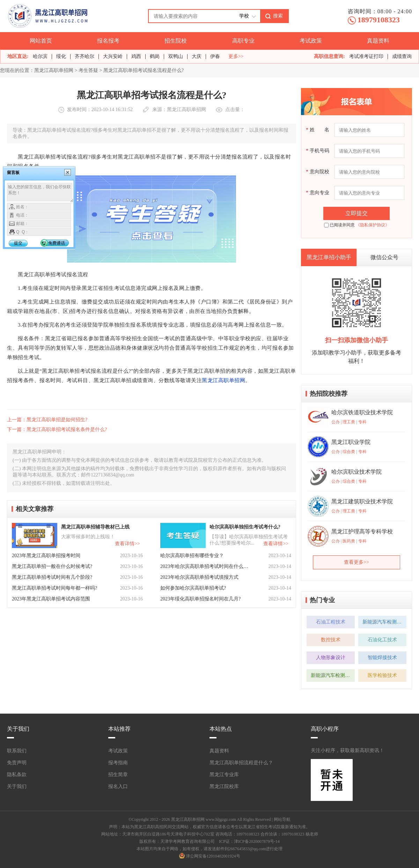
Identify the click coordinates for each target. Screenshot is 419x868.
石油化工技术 (382, 640)
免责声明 (17, 763)
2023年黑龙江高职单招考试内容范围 (51, 599)
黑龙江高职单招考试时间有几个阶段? (52, 577)
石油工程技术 (331, 622)
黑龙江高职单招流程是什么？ (241, 763)
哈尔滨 (40, 56)
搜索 (278, 16)
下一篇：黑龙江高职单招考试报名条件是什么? (57, 429)
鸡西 (136, 56)
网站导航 (282, 819)
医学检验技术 (382, 675)
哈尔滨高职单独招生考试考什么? (245, 527)
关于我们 (17, 786)
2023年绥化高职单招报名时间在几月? (200, 599)
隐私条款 (17, 775)
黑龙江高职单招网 (54, 70)
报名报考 (108, 41)
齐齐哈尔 (84, 56)
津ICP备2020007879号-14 (257, 841)
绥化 (61, 56)
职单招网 (234, 380)
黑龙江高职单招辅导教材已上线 (95, 527)
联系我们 (17, 751)
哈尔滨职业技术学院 (356, 472)
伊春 (215, 56)
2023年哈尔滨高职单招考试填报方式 (199, 577)
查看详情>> (127, 544)
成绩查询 (402, 56)
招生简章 (118, 775)
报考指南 (118, 763)
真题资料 (378, 41)
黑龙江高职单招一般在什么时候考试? (52, 566)
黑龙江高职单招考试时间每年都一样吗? (54, 588)
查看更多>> (356, 562)
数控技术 (331, 640)
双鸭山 (176, 56)
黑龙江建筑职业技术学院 (362, 501)
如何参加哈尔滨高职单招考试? (193, 588)
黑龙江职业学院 (351, 442)
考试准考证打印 (366, 56)
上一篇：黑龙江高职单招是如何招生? (47, 420)
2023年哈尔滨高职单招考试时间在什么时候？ (205, 566)
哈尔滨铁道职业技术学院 (362, 412)
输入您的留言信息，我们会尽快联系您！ (40, 193)
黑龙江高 (213, 380)
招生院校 (176, 41)
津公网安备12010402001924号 (213, 856)
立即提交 (356, 213)
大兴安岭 (113, 56)
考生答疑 (88, 70)
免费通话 (57, 243)
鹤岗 (155, 56)
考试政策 (311, 41)
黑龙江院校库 (224, 786)
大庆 (197, 56)
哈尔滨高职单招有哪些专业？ (192, 556)
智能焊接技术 (382, 658)
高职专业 (243, 41)
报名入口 (118, 786)
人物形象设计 (331, 658)
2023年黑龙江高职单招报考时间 (46, 556)
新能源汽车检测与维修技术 (384, 622)
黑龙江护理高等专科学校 (362, 531)
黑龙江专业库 (224, 775)
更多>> (236, 57)
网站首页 (41, 41)
